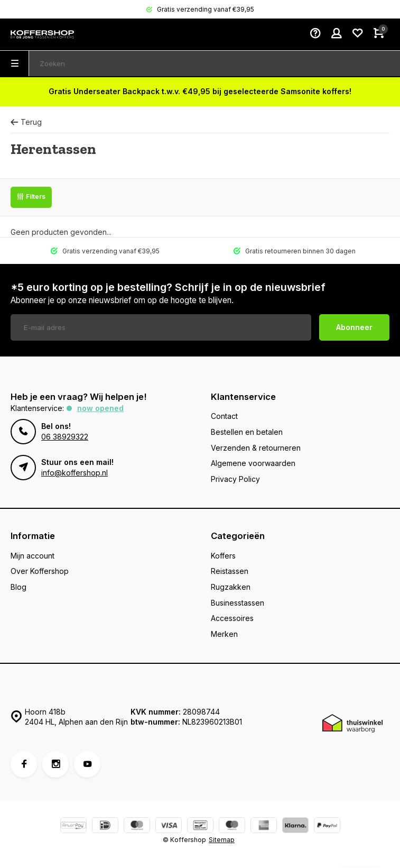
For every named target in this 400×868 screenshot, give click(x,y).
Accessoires (232, 618)
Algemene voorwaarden (253, 463)
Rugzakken (231, 587)
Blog (18, 587)
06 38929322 (65, 437)
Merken (224, 634)
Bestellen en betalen (247, 432)
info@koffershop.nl (75, 473)
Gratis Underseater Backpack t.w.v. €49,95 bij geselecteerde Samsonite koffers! (200, 91)
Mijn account (32, 556)
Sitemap (222, 840)
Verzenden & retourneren (256, 448)
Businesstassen (238, 603)
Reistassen (230, 571)
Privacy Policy (235, 479)
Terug (26, 122)
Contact (224, 416)
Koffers (223, 556)
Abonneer (354, 327)
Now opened (100, 408)
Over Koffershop (40, 571)
